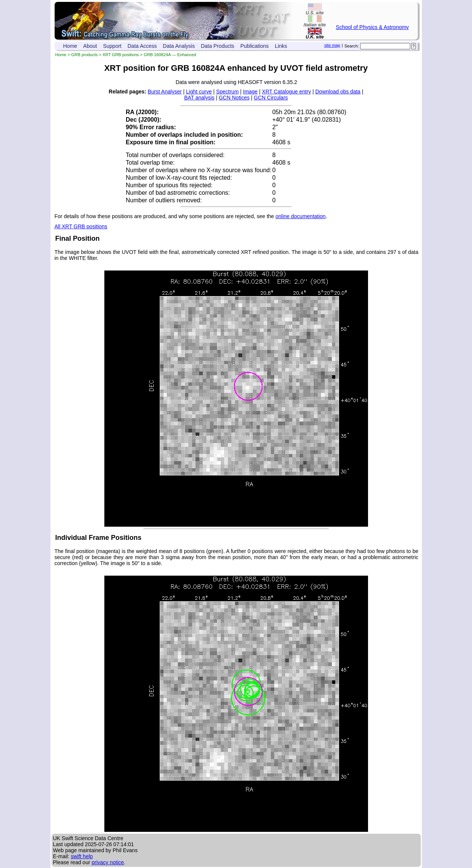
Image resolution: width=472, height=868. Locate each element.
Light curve (199, 92)
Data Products (218, 46)
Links (281, 46)
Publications (255, 46)
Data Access (142, 46)
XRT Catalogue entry (286, 92)
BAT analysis (199, 98)
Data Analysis (179, 46)
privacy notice (108, 862)
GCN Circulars (271, 98)
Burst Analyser (165, 92)
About (90, 46)
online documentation (300, 216)
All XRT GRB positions (81, 226)
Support (112, 46)
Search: (352, 46)
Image (250, 92)
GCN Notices (234, 98)
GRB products (84, 55)
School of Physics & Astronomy (373, 27)
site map (332, 45)
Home (70, 46)
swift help (82, 856)
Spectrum (228, 92)
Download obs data (338, 92)
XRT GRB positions (121, 55)
